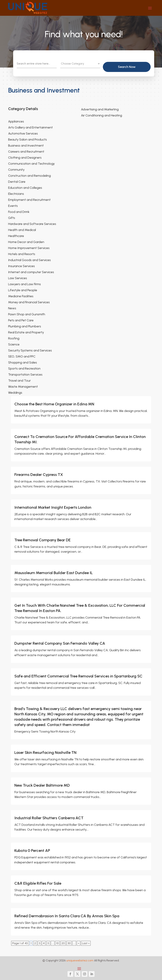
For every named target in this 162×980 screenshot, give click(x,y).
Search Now (131, 67)
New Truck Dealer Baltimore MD (42, 785)
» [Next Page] (79, 943)
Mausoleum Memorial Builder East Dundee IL (54, 573)
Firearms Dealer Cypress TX (39, 475)
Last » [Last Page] (86, 943)
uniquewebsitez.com (80, 960)
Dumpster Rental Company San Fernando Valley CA (60, 643)
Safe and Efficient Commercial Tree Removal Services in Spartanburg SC (78, 676)
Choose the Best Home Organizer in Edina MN (54, 404)
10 (57, 943)
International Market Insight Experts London (53, 507)
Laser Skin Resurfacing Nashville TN (45, 753)
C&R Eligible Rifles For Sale (38, 883)
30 (69, 943)
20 (63, 943)
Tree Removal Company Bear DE (43, 540)
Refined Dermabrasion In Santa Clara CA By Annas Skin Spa (67, 916)
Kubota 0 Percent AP (32, 851)
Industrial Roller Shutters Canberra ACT (49, 818)
